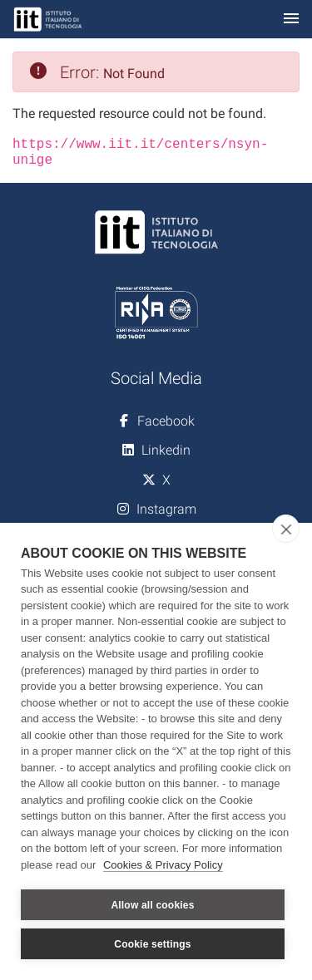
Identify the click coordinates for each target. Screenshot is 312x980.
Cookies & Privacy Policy (163, 865)
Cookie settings (152, 944)
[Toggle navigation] (291, 20)
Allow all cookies (152, 905)
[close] (286, 529)
